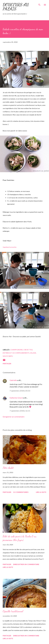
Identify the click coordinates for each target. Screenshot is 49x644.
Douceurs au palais (16, 7)
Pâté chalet (8, 468)
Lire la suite (41, 492)
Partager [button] (7, 364)
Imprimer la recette (10, 247)
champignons (17, 350)
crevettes (28, 350)
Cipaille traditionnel (13, 611)
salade (33, 353)
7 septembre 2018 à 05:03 (20, 391)
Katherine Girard (16, 398)
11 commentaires (21, 492)
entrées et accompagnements (16, 353)
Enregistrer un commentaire (14, 417)
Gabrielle (13, 380)
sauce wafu (8, 356)
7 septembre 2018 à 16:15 (20, 411)
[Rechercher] (39, 4)
